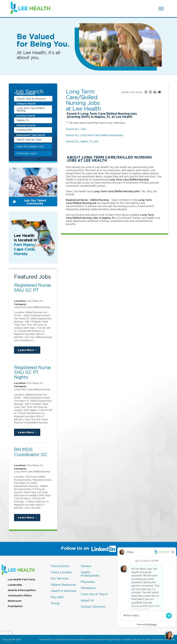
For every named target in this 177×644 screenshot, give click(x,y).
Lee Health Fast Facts (22, 579)
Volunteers (88, 588)
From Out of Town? (94, 594)
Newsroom (15, 601)
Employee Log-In (27, 153)
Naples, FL (23, 120)
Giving (55, 603)
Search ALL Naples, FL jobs (82, 141)
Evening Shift (24, 130)
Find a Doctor (60, 566)
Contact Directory (93, 607)
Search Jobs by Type (29, 139)
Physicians (88, 582)
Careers (86, 566)
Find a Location (61, 572)
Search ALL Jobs (76, 129)
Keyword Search (26, 94)
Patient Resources (63, 585)
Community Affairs (20, 596)
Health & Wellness (64, 591)
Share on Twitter (150, 92)
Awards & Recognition (22, 590)
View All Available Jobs (30, 146)
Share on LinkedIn (155, 92)
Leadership (15, 585)
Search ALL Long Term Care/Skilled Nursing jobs (95, 135)
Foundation (15, 606)
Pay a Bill (57, 597)
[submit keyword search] (49, 99)
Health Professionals (90, 574)
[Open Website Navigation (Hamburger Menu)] (161, 9)
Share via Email (159, 92)
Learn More (29, 351)
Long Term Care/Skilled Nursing (31, 109)
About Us (87, 600)
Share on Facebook (146, 92)
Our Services (60, 578)
